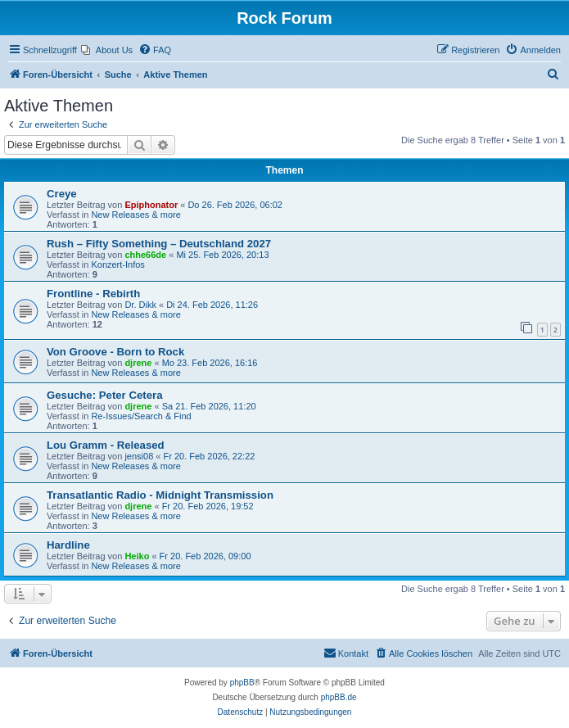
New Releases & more (135, 215)
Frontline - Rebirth (93, 294)
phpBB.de (339, 697)
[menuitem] (107, 50)
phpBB (242, 683)
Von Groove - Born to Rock (115, 352)
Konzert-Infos (117, 265)
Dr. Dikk (140, 305)
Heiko (137, 556)
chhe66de (145, 255)
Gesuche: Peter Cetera (104, 395)
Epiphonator (151, 205)
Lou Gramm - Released (106, 445)
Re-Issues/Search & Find (141, 416)
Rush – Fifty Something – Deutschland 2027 (159, 244)
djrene (138, 363)
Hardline (68, 545)
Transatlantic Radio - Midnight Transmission (160, 495)
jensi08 (139, 456)
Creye (62, 194)
